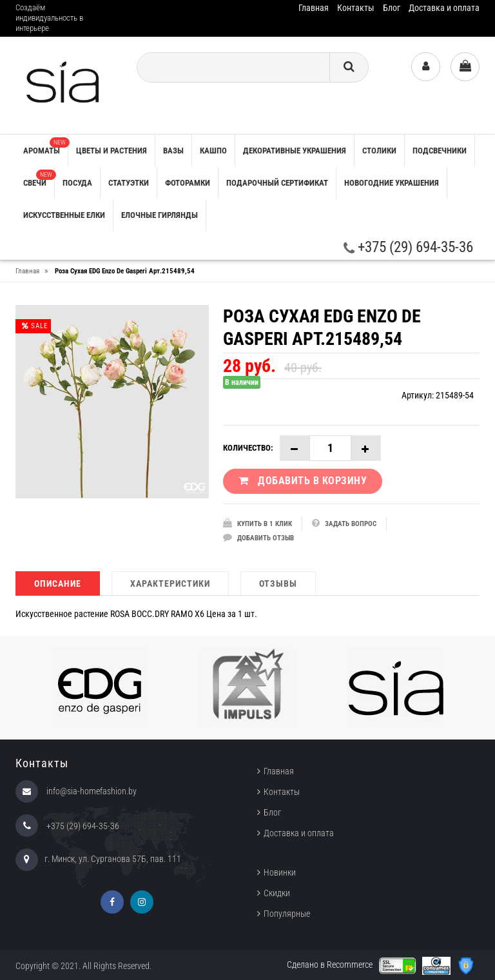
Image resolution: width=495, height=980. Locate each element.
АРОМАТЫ (45, 146)
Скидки (277, 893)
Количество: (248, 448)
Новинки (280, 872)
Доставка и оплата (444, 8)
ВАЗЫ (173, 151)
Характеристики (170, 583)
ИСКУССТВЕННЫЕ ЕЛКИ (64, 215)
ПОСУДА (77, 183)
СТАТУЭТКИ (129, 183)
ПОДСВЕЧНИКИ (440, 151)
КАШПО (213, 151)
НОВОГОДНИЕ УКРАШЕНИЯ (392, 183)
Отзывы (278, 583)
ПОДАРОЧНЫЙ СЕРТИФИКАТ (277, 183)
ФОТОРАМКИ (188, 183)
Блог (392, 8)
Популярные (287, 914)
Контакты (356, 8)
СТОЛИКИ (379, 151)
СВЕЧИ (39, 179)
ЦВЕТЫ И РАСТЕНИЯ (112, 151)
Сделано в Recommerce (330, 965)
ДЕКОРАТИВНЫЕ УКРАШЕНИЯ (295, 151)
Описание (58, 583)
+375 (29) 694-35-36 (408, 247)
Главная (314, 8)
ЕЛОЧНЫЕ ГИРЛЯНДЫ (160, 215)
